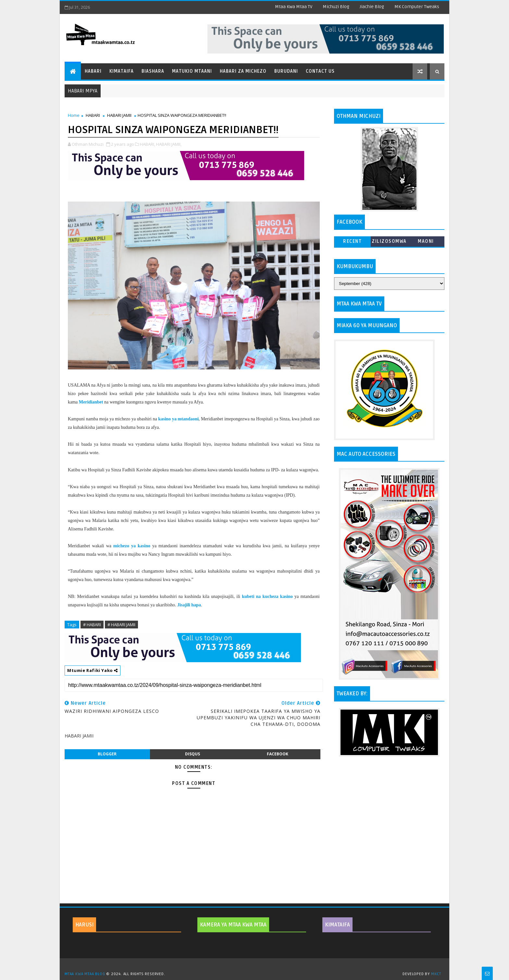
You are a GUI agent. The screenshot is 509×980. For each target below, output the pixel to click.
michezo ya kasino (132, 546)
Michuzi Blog (336, 7)
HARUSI (84, 925)
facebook (278, 754)
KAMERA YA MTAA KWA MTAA (233, 925)
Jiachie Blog (372, 7)
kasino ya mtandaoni (178, 419)
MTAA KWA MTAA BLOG (85, 974)
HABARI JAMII (119, 115)
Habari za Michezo (243, 71)
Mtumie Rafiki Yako (93, 670)
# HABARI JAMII (121, 625)
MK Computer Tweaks (417, 7)
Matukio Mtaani (192, 71)
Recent (352, 241)
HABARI (93, 115)
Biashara (153, 71)
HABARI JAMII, (169, 144)
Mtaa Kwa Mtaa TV (294, 7)
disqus (192, 754)
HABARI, (148, 144)
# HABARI (92, 625)
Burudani (286, 71)
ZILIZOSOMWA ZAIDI (389, 243)
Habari (93, 71)
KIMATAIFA (337, 925)
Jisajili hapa (189, 605)
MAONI (426, 241)
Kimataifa (122, 71)
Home (74, 115)
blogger (107, 754)
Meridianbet (91, 402)
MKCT (436, 974)
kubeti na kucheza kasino (267, 596)
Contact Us (320, 71)
